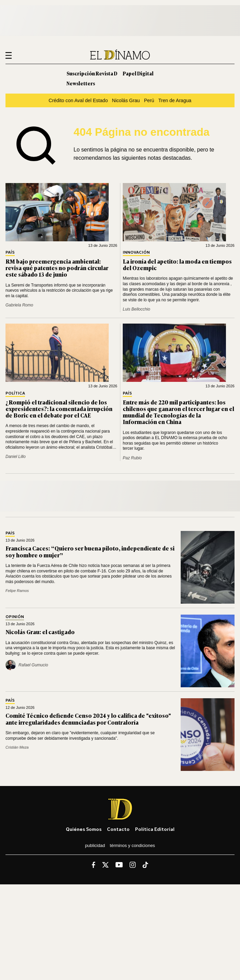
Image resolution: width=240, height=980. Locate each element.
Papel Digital (138, 73)
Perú (149, 100)
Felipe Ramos (17, 591)
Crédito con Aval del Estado (78, 100)
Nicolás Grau (126, 100)
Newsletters (81, 83)
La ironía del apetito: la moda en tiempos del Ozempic (177, 264)
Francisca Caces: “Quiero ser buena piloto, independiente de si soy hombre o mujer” (90, 551)
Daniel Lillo (16, 457)
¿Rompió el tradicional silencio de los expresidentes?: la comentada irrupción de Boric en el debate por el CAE (59, 409)
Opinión (15, 617)
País (10, 252)
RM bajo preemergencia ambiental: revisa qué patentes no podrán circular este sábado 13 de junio (57, 268)
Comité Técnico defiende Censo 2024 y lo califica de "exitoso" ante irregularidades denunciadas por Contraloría (88, 719)
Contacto (118, 829)
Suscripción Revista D (92, 73)
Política (15, 393)
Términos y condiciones (132, 845)
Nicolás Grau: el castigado (40, 632)
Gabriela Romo (19, 305)
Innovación (136, 252)
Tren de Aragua (175, 100)
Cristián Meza (17, 747)
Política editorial (155, 829)
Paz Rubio (132, 458)
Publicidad (95, 845)
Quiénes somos (84, 829)
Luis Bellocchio (136, 309)
